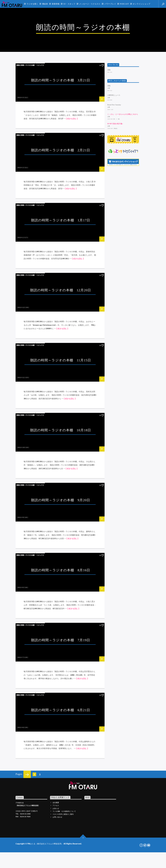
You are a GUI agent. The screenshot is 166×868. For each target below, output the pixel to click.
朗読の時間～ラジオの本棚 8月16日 (61, 768)
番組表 (45, 4)
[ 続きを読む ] (72, 316)
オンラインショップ (142, 4)
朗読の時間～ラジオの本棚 (25, 263)
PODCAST (124, 4)
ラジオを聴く (32, 4)
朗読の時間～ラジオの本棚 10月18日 (61, 628)
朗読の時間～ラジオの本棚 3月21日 (61, 278)
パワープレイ (110, 4)
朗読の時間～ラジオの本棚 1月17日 (61, 418)
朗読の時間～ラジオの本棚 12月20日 (61, 488)
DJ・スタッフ (69, 4)
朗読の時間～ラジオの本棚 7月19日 (61, 837)
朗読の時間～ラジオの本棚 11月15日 (61, 557)
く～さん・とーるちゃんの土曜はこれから (123, 312)
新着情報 (56, 4)
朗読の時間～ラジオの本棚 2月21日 (61, 348)
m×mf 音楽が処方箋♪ (115, 321)
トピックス (40, 263)
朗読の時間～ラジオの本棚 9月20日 (61, 697)
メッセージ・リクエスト (90, 4)
